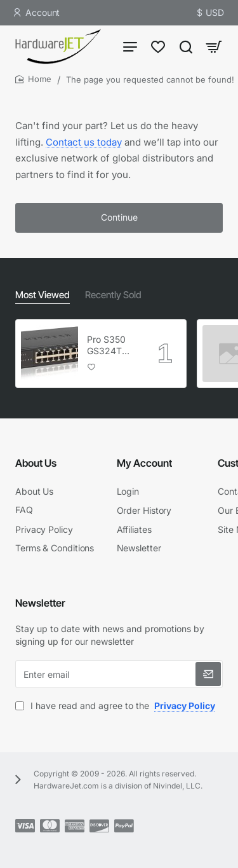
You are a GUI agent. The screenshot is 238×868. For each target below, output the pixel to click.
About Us (36, 463)
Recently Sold (113, 295)
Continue (119, 217)
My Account (144, 463)
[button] (92, 367)
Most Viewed (43, 295)
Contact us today (84, 142)
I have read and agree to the (116, 706)
